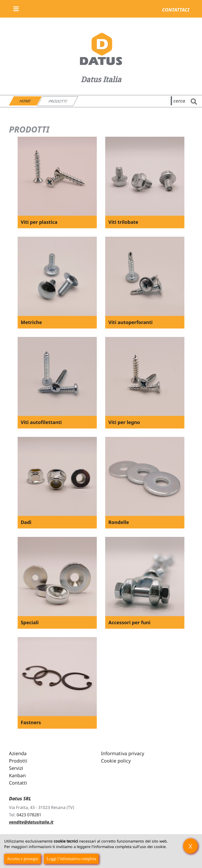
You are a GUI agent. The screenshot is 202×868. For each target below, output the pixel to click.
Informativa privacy (123, 753)
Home (25, 101)
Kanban (17, 775)
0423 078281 (29, 815)
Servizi (16, 768)
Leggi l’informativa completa (71, 859)
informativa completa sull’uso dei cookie (130, 847)
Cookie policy (116, 761)
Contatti (18, 783)
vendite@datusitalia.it (31, 822)
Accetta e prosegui (22, 859)
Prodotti (58, 101)
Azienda (18, 753)
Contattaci (176, 10)
